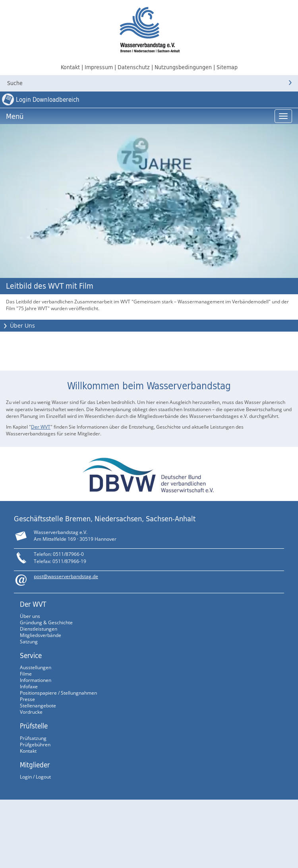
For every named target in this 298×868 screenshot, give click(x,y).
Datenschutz (134, 67)
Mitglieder (35, 765)
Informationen (36, 680)
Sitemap (227, 67)
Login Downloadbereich (48, 100)
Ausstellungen (36, 667)
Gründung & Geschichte (46, 622)
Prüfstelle (34, 726)
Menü (15, 116)
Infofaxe (29, 686)
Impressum (99, 67)
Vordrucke (31, 712)
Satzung (29, 642)
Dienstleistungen (39, 629)
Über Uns (22, 325)
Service (31, 655)
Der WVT (41, 427)
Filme (26, 674)
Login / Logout (35, 777)
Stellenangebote (38, 706)
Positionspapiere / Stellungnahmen (58, 693)
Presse (27, 699)
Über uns (30, 616)
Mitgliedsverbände (41, 635)
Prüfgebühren (35, 745)
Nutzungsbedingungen (183, 67)
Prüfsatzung (33, 738)
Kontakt (70, 67)
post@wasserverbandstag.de (66, 576)
